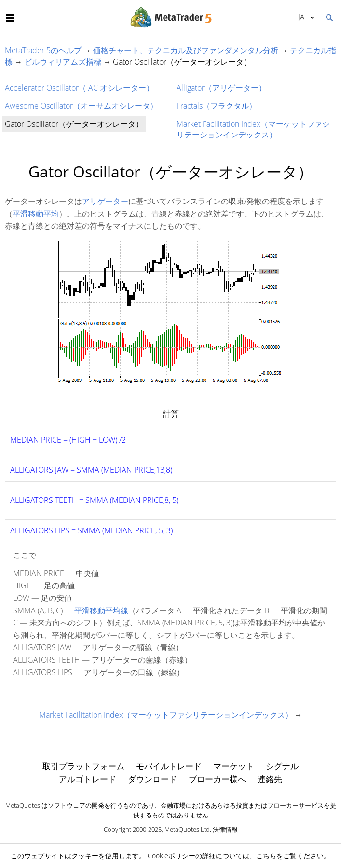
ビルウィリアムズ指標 (63, 62)
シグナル (282, 766)
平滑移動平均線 (101, 610)
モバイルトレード (169, 766)
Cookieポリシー (171, 856)
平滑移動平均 (36, 214)
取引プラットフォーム (83, 766)
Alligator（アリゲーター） (221, 88)
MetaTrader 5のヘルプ (43, 50)
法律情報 (225, 829)
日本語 (301, 17)
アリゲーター (105, 201)
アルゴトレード (88, 779)
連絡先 (270, 779)
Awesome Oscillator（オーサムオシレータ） (81, 106)
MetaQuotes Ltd (187, 829)
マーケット (234, 766)
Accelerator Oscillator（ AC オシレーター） (79, 88)
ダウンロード (152, 779)
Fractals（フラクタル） (217, 106)
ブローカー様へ (217, 779)
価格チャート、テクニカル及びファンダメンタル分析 (186, 50)
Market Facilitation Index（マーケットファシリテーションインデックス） (253, 129)
